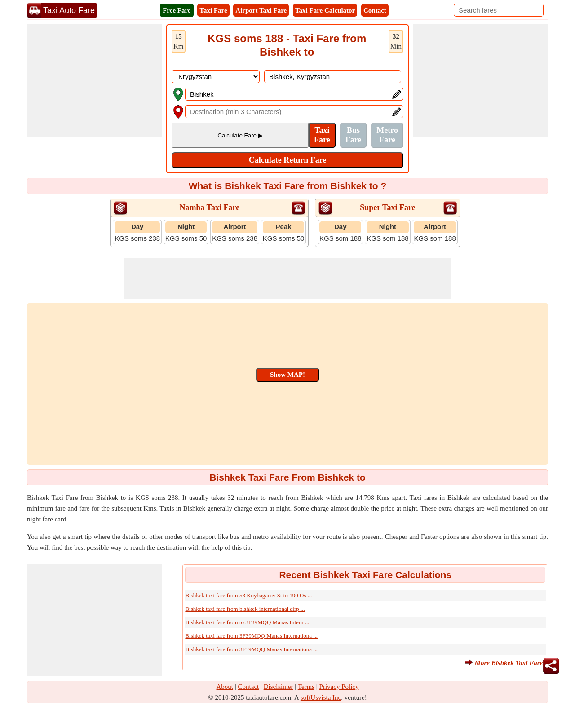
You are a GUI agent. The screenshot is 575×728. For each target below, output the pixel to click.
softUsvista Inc (321, 697)
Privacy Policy (339, 687)
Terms (306, 687)
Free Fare (177, 10)
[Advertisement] (94, 80)
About (225, 687)
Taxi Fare (213, 10)
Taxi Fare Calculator (325, 10)
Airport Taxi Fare (261, 10)
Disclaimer (279, 687)
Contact (375, 10)
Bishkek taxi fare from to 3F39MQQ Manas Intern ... (247, 622)
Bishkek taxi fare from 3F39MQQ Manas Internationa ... (251, 636)
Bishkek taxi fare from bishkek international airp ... (245, 609)
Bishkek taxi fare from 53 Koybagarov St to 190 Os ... (248, 595)
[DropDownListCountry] (216, 77)
